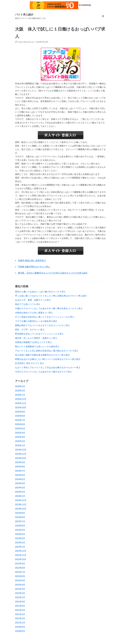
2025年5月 (20, 429)
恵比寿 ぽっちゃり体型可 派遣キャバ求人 (36, 338)
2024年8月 (20, 467)
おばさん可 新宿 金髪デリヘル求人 (33, 300)
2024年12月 (21, 450)
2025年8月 (20, 416)
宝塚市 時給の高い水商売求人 (32, 260)
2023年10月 (21, 509)
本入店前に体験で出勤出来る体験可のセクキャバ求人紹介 (42, 355)
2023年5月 (20, 530)
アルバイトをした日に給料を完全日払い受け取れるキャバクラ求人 (47, 351)
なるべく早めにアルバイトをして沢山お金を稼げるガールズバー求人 (48, 368)
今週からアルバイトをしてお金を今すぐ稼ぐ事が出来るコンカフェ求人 (49, 308)
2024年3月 (20, 488)
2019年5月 (20, 631)
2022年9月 (20, 564)
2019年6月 (20, 627)
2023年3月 (20, 538)
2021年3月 (20, 614)
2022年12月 (21, 551)
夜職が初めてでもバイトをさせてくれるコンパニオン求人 (42, 325)
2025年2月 (20, 441)
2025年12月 (21, 399)
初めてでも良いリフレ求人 (28, 304)
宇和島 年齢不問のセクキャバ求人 (34, 267)
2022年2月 (20, 593)
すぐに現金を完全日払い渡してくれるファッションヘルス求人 (45, 317)
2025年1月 (20, 445)
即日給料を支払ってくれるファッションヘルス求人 (39, 334)
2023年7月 (20, 521)
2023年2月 (20, 543)
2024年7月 (20, 471)
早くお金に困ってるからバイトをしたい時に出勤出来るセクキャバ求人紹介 (51, 296)
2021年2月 (20, 618)
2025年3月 (20, 437)
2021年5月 (20, 606)
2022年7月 (20, 572)
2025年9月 (20, 412)
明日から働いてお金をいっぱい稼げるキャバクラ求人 (40, 292)
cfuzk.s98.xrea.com (26, 42)
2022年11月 (21, 555)
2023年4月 (20, 534)
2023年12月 (21, 500)
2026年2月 (20, 391)
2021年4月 (20, 610)
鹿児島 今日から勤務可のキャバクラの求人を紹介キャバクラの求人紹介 (53, 273)
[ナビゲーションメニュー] (103, 16)
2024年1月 (20, 496)
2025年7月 (20, 420)
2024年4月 (20, 483)
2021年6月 (20, 602)
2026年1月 (20, 395)
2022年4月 (20, 585)
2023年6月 (20, 526)
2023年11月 (21, 505)
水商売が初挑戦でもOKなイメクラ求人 (33, 342)
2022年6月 (20, 576)
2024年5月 (20, 479)
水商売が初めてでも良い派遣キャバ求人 (34, 313)
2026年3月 (20, 386)
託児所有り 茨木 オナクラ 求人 (30, 363)
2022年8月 (20, 568)
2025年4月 (20, 433)
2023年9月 (20, 513)
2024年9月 (20, 462)
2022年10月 (21, 559)
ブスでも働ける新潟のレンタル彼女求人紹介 (36, 321)
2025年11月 (21, 403)
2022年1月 (20, 597)
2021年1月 (20, 623)
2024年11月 (21, 454)
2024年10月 (21, 458)
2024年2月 (20, 492)
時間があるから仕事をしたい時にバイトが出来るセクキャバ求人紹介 (48, 359)
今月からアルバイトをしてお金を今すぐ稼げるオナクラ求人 (44, 372)
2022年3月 (20, 589)
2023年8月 (20, 517)
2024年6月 (20, 475)
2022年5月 (20, 581)
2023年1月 (20, 547)
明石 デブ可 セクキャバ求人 (30, 330)
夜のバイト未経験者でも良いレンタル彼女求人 (37, 347)
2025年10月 (21, 408)
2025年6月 (20, 424)
